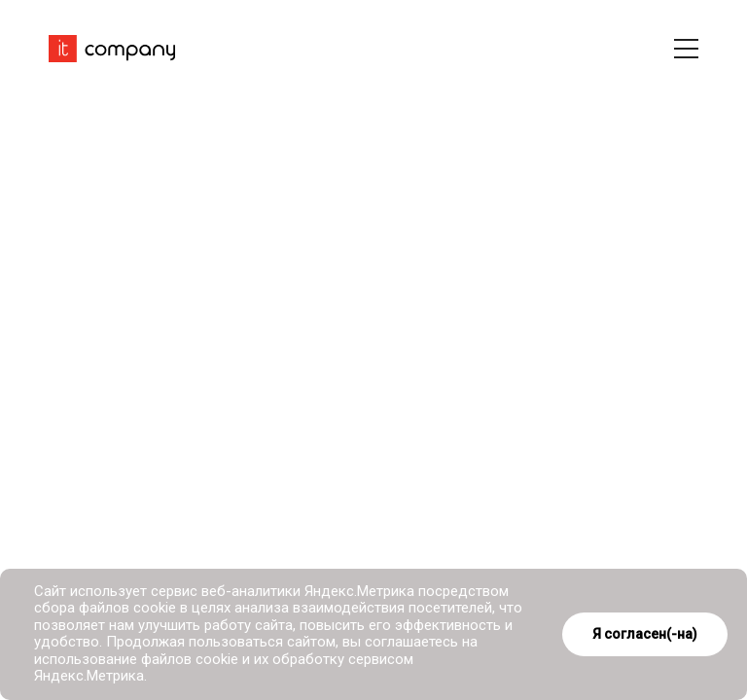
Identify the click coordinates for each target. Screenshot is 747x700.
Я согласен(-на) (645, 634)
